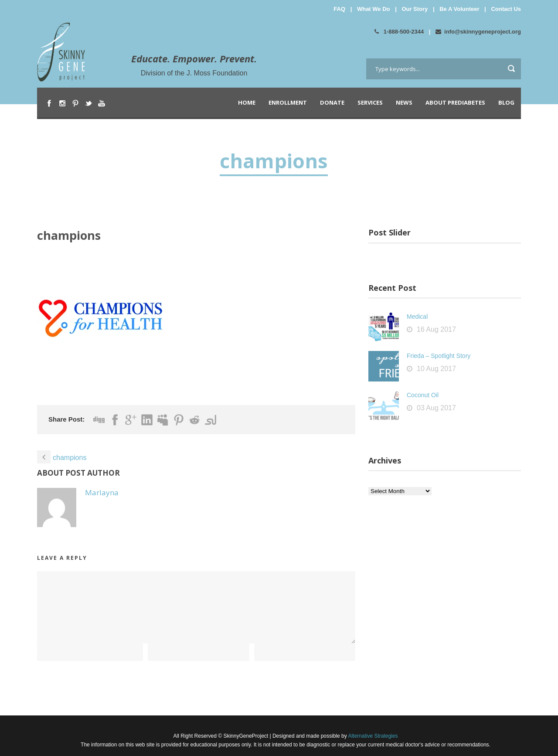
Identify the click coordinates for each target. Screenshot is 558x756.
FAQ (339, 9)
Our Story (415, 9)
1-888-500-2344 (399, 32)
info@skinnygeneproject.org (478, 32)
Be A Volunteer (459, 9)
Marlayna (102, 492)
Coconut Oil (423, 395)
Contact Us (506, 9)
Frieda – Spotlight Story (439, 356)
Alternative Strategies (373, 736)
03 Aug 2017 (436, 408)
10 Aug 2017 (436, 369)
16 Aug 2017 (436, 329)
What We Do (374, 9)
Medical (417, 317)
